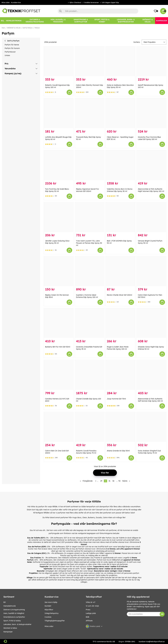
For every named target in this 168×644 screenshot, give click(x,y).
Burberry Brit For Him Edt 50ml (58, 347)
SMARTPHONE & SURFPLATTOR (14, 617)
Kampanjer (8, 632)
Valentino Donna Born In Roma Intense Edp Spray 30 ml (120, 190)
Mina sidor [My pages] (49, 626)
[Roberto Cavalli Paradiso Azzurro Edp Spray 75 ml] (90, 427)
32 (113, 481)
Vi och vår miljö (92, 606)
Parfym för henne (12, 45)
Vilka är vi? (91, 602)
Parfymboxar (10, 52)
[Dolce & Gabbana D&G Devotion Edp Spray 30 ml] (120, 61)
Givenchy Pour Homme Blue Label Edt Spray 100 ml (149, 138)
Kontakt (48, 606)
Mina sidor (6, 2)
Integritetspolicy (52, 613)
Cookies (48, 617)
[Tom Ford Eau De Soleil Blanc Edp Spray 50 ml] (59, 165)
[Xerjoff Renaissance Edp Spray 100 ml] (151, 61)
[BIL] (3, 21)
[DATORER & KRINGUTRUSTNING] (35, 21)
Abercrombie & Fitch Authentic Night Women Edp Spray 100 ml (151, 190)
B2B (88, 617)
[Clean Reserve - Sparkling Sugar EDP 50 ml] (120, 113)
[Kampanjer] (162, 21)
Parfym (37, 28)
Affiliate (89, 621)
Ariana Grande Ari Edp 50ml (118, 451)
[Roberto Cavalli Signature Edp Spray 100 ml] (59, 61)
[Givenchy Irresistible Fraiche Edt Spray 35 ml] (90, 323)
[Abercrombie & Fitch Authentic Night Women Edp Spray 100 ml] (151, 165)
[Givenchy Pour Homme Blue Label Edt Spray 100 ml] (151, 113)
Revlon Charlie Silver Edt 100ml (119, 295)
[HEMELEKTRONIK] (14, 21)
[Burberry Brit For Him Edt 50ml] (59, 323)
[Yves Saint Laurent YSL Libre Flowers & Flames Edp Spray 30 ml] (90, 217)
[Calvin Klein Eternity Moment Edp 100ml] (90, 61)
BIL (5, 602)
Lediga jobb (91, 613)
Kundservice (16, 2)
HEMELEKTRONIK (10, 606)
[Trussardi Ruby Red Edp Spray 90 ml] (90, 113)
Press (88, 610)
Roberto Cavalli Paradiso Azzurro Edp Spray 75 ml (86, 452)
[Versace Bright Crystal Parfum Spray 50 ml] (151, 217)
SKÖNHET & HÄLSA (14, 28)
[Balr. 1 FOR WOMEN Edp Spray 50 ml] (120, 217)
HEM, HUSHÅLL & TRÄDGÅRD (14, 613)
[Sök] (98, 11)
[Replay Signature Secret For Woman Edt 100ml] (90, 165)
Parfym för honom (12, 48)
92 (119, 481)
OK (162, 614)
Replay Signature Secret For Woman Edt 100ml (88, 190)
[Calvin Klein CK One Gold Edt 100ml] (59, 427)
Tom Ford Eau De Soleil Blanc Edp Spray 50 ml (57, 190)
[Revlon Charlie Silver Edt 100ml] (120, 271)
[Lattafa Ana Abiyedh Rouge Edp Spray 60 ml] (59, 113)
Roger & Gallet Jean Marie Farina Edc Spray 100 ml (118, 348)
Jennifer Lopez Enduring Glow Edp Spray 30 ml (57, 242)
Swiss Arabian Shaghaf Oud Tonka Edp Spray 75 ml (149, 452)
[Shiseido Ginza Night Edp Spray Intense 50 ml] (151, 323)
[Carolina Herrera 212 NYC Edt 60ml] (59, 375)
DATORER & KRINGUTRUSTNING (14, 610)
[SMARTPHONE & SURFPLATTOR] (81, 21)
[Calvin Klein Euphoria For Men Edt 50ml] (151, 271)
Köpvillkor (49, 610)
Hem (3, 28)
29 (101, 481)
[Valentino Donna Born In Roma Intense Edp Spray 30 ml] (120, 165)
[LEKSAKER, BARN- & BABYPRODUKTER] (126, 21)
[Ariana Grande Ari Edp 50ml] (120, 427)
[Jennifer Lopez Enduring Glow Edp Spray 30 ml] (59, 217)
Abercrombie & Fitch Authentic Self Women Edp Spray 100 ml (150, 400)
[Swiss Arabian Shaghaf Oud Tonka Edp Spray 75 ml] (151, 427)
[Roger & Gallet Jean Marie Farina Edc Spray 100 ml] (120, 323)
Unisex (7, 55)
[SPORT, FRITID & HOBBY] (102, 21)
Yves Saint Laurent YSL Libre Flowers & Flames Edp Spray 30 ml (89, 243)
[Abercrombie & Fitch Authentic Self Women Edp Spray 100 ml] (151, 375)
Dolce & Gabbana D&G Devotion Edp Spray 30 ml (120, 86)
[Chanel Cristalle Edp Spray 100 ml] (90, 375)
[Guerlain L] (90, 271)
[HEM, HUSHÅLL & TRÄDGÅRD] (58, 21)
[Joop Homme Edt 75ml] (120, 375)
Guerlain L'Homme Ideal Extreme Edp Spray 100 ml (87, 296)
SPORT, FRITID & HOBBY (12, 621)
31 (109, 481)
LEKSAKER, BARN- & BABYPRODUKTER (17, 624)
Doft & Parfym (28, 28)
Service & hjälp (51, 602)
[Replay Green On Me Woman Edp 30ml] (59, 271)
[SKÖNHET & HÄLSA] (148, 21)
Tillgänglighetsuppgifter (55, 621)
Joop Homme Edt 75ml (116, 399)
